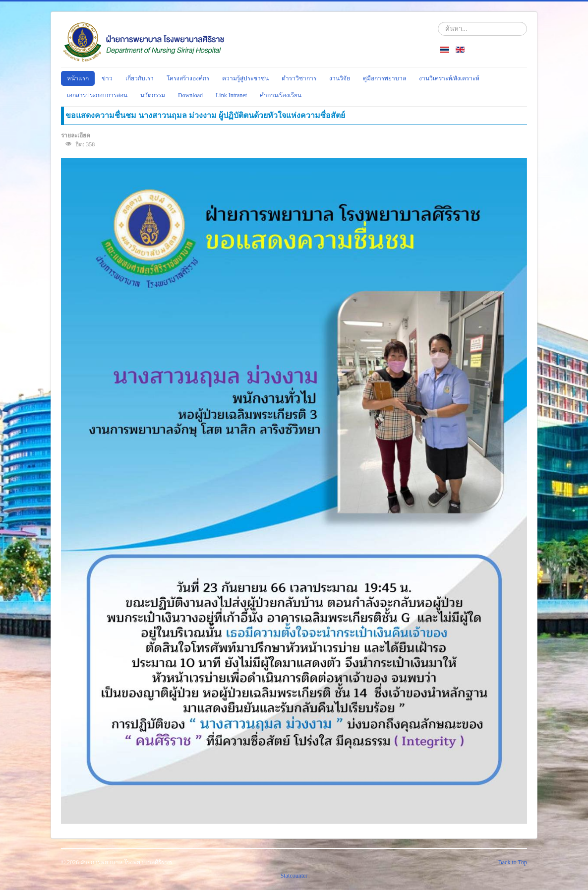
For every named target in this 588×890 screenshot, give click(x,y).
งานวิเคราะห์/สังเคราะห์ (449, 78)
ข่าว (107, 78)
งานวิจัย (340, 78)
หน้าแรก (78, 78)
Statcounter (294, 876)
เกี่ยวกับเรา (140, 78)
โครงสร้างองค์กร (188, 78)
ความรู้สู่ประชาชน (245, 78)
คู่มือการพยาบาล (384, 78)
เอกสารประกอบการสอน (97, 95)
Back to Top (513, 862)
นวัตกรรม (153, 95)
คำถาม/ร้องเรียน (281, 95)
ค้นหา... (438, 22)
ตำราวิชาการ (299, 78)
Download (190, 95)
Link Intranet (231, 95)
